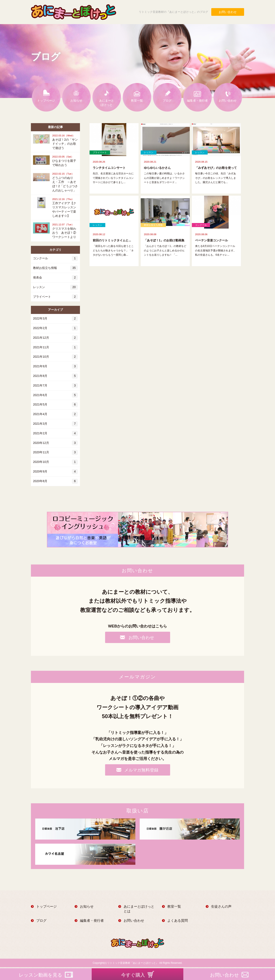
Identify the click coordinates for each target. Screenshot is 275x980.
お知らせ (76, 101)
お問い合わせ (228, 12)
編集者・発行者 (197, 101)
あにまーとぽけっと (107, 103)
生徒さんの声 (221, 906)
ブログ (167, 101)
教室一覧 (137, 101)
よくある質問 (178, 921)
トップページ (46, 101)
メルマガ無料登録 (141, 770)
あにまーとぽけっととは (139, 909)
